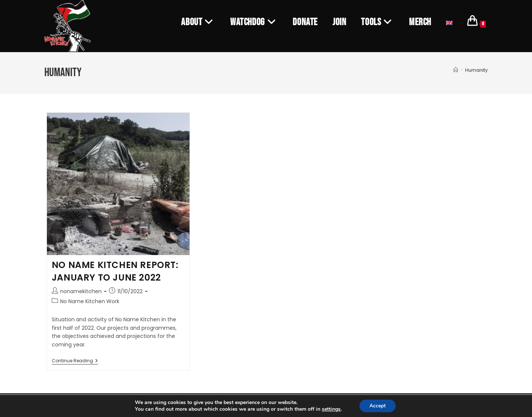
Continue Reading (75, 361)
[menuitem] (449, 22)
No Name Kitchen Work (90, 301)
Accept (378, 405)
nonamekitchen (81, 291)
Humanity (476, 70)
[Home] (456, 70)
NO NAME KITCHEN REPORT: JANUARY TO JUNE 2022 (115, 271)
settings (330, 409)
